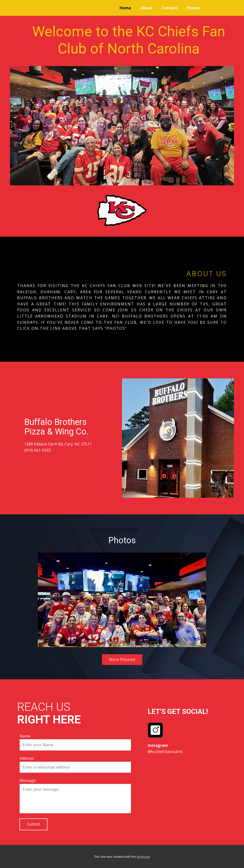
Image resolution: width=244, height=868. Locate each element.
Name (25, 736)
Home (125, 8)
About (146, 8)
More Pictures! (122, 659)
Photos (193, 8)
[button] (45, 600)
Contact (170, 8)
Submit (33, 824)
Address (27, 758)
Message (28, 780)
